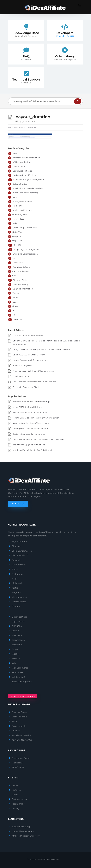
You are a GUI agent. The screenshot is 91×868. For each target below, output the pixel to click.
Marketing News (20, 214)
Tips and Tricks (20, 280)
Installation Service (21, 735)
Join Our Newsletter (22, 740)
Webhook (18, 319)
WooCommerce (20, 668)
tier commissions (20, 271)
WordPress (17, 672)
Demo (15, 795)
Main (15, 197)
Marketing (18, 206)
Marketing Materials (22, 210)
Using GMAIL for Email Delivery (27, 407)
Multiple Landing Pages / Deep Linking (31, 423)
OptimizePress (19, 617)
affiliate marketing (22, 162)
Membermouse (20, 597)
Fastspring (17, 574)
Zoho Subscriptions (22, 682)
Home (15, 785)
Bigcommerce (19, 542)
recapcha (17, 236)
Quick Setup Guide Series (25, 228)
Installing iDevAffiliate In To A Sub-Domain (33, 450)
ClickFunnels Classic (22, 551)
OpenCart (17, 606)
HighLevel (17, 583)
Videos (16, 293)
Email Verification (21, 376)
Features (16, 790)
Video (15, 223)
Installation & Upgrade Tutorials (28, 188)
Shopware (17, 635)
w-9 (14, 311)
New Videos (18, 219)
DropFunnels (18, 565)
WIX (14, 663)
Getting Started (20, 184)
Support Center (20, 712)
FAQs (14, 721)
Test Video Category (22, 267)
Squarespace (18, 640)
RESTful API (18, 767)
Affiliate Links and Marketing (26, 158)
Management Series (22, 201)
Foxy (14, 579)
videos (16, 297)
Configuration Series (22, 171)
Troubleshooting (21, 284)
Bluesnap (16, 546)
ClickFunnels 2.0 (20, 555)
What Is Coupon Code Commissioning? (31, 402)
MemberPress (19, 602)
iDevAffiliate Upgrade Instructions (29, 445)
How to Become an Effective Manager (31, 360)
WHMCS (16, 658)
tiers (14, 276)
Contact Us (18, 504)
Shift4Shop (17, 626)
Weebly (16, 654)
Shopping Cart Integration (26, 249)
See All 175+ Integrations (23, 696)
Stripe (15, 649)
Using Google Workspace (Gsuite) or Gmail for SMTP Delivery (41, 349)
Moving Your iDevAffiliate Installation (30, 429)
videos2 (16, 306)
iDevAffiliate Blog (21, 827)
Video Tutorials (19, 717)
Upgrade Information (23, 289)
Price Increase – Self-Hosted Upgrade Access (34, 371)
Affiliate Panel (19, 166)
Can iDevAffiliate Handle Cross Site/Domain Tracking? (38, 439)
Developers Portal (21, 758)
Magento (16, 592)
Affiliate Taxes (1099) (22, 365)
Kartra (15, 588)
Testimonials (18, 804)
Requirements (19, 726)
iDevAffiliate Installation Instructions (30, 412)
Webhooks (60, 36)
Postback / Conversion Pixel (26, 387)
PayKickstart (18, 621)
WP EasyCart (18, 677)
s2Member (17, 645)
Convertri (17, 560)
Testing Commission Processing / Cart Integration (36, 418)
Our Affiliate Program (23, 831)
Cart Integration (20, 799)
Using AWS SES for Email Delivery (29, 355)
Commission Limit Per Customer (28, 335)
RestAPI (70, 36)
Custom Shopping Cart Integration (29, 434)
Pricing (15, 808)
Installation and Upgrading (26, 193)
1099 (15, 153)
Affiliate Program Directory (26, 836)
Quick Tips (17, 232)
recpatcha (17, 241)
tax (14, 258)
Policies (16, 731)
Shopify (16, 631)
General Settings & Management (29, 180)
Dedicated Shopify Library (25, 175)
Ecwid (15, 569)
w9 (14, 315)
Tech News (18, 263)
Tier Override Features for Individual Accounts (34, 382)
